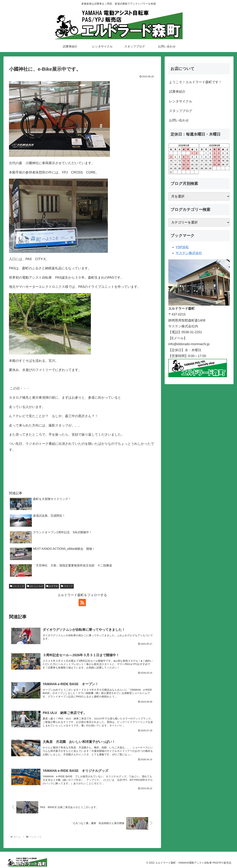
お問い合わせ (179, 120)
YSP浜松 (182, 247)
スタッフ (67, 586)
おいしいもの (35, 586)
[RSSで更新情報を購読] (82, 603)
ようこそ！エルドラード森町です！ (195, 82)
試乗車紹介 (177, 92)
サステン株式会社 (189, 253)
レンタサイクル (181, 101)
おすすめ (52, 586)
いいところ (17, 586)
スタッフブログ (181, 111)
